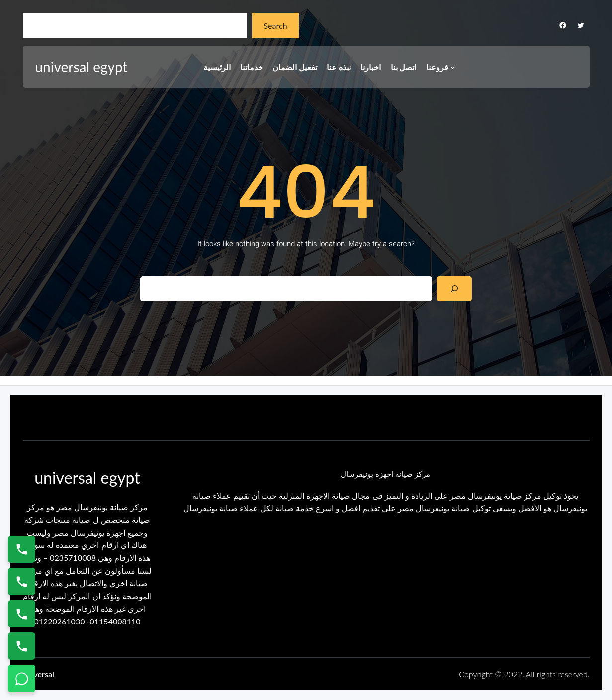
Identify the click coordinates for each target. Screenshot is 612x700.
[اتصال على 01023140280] (22, 614)
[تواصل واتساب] (22, 678)
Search (275, 26)
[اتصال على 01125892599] (22, 646)
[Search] (455, 288)
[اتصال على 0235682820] (22, 582)
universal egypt (82, 67)
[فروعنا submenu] (453, 67)
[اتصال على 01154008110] (22, 549)
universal (39, 674)
